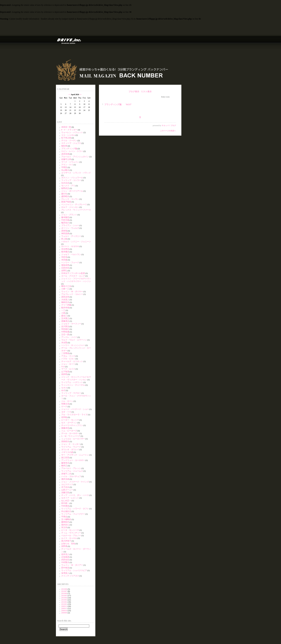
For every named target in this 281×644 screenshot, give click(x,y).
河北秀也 (65, 249)
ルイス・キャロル (69, 538)
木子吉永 (65, 487)
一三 (63, 310)
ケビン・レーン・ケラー (72, 151)
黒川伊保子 (66, 541)
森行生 (64, 194)
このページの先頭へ (168, 131)
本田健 (64, 260)
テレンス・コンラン (70, 199)
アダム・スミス (68, 356)
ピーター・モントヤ (70, 420)
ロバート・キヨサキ (70, 246)
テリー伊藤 (66, 305)
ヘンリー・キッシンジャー (73, 345)
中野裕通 (65, 332)
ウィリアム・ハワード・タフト (75, 509)
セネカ (64, 388)
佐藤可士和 (66, 159)
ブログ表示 (134, 92)
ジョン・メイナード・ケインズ (75, 482)
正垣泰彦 (65, 557)
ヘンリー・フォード (70, 262)
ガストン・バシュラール (72, 178)
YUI (63, 367)
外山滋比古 (66, 511)
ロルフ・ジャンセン (70, 207)
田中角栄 (65, 568)
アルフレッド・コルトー (72, 294)
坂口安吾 (65, 458)
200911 (64, 608)
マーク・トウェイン (70, 162)
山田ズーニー (67, 490)
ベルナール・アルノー (71, 535)
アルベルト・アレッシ (71, 468)
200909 (64, 613)
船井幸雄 (65, 308)
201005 (64, 595)
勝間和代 (65, 522)
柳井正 (64, 466)
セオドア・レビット (70, 498)
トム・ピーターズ (69, 431)
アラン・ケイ (67, 165)
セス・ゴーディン (69, 423)
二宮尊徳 (65, 353)
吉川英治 (65, 326)
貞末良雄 (65, 154)
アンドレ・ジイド (69, 337)
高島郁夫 (65, 441)
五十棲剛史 (66, 519)
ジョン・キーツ (68, 364)
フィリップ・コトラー (71, 180)
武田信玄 (65, 560)
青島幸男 (65, 265)
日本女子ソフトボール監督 (73, 273)
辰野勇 (64, 546)
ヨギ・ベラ (66, 412)
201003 (64, 600)
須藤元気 (65, 492)
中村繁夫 (65, 562)
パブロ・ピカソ (68, 359)
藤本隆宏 (65, 217)
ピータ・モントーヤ (70, 530)
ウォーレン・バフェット (72, 132)
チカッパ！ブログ (169, 125)
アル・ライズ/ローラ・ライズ (74, 415)
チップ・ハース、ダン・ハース (75, 495)
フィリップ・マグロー (71, 393)
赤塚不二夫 (66, 474)
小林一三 (65, 289)
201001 (64, 604)
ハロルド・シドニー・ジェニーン (76, 241)
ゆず (63, 390)
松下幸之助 (66, 138)
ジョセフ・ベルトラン (71, 254)
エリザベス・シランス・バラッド (76, 173)
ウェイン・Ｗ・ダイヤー (72, 291)
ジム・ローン (67, 401)
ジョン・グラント (69, 215)
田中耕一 (65, 503)
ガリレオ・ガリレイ (70, 449)
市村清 (64, 257)
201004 (64, 598)
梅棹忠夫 (65, 302)
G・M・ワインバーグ (71, 436)
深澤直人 (65, 573)
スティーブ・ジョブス (71, 143)
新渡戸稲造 (66, 202)
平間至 (64, 167)
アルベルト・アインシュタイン (75, 157)
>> (80, 94)
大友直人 (65, 300)
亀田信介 (65, 223)
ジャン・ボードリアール (72, 191)
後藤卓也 (65, 428)
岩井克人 (65, 554)
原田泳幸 (65, 297)
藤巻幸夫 (65, 463)
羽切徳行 (65, 329)
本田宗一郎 (66, 127)
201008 (64, 589)
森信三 (64, 316)
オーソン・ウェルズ (70, 228)
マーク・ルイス (68, 369)
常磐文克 (65, 404)
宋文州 (64, 527)
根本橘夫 (65, 252)
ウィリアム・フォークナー (73, 514)
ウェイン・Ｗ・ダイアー (72, 565)
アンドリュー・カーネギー (73, 460)
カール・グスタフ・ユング (73, 276)
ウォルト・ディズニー (71, 236)
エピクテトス (67, 484)
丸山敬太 (65, 170)
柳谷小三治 (66, 286)
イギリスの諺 (67, 452)
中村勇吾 (65, 506)
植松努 (64, 146)
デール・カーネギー (70, 433)
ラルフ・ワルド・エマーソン (74, 340)
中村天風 (65, 220)
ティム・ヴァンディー (71, 533)
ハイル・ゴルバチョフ (71, 476)
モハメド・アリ (68, 186)
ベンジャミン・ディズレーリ (74, 204)
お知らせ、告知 (68, 544)
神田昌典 (65, 233)
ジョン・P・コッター (71, 444)
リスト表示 (146, 92)
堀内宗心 (65, 525)
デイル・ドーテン (69, 140)
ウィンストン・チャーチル (73, 385)
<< (69, 94)
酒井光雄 (65, 479)
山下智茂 (65, 372)
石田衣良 (65, 268)
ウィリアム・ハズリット (72, 382)
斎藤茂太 (65, 321)
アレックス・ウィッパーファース (76, 210)
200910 (64, 611)
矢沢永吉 (65, 183)
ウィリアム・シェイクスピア (74, 570)
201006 (64, 593)
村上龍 (64, 239)
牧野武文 (65, 188)
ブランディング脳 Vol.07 (118, 104)
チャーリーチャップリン (72, 425)
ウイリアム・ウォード (71, 447)
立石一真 (65, 334)
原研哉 (64, 231)
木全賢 (64, 343)
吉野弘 (64, 270)
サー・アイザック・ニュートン (75, 455)
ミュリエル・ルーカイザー (73, 439)
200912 (64, 606)
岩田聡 (64, 417)
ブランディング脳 (69, 149)
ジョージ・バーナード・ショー (75, 409)
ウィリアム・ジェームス (72, 471)
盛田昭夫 (65, 196)
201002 (64, 602)
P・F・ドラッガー (69, 130)
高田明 (64, 374)
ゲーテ (64, 406)
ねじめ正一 (66, 501)
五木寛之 (65, 318)
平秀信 (64, 517)
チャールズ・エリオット (72, 361)
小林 (63, 313)
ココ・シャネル (68, 135)
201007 (64, 591)
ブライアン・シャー (70, 225)
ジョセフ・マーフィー (71, 324)
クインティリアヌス (70, 576)
